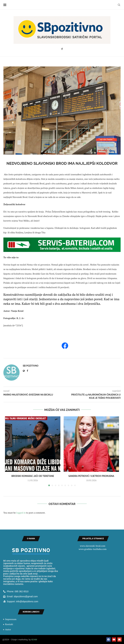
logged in (21, 513)
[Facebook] (62, 49)
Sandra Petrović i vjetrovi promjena (91, 476)
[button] (9, 453)
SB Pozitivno (31, 366)
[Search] (119, 5)
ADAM (34, 640)
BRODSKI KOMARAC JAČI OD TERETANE (33, 476)
